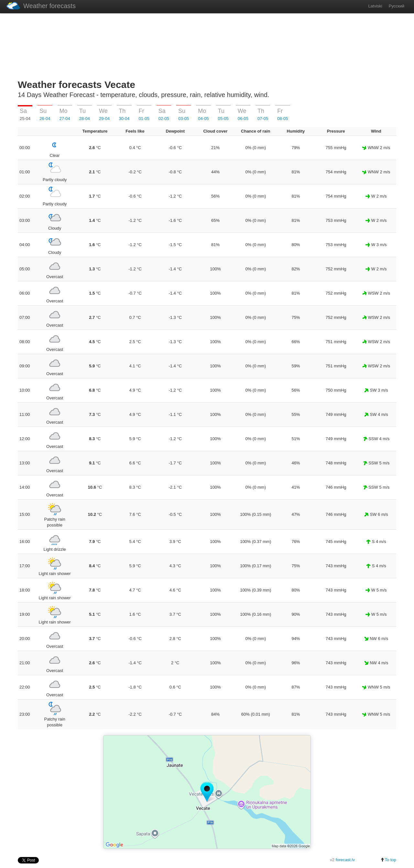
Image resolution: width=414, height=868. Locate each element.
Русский (397, 6)
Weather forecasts (41, 6)
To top (388, 860)
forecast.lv (345, 860)
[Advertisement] (207, 45)
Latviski (375, 6)
